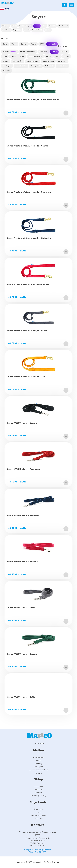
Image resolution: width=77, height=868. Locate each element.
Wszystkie (6, 26)
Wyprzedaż (17, 30)
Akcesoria (52, 26)
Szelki (44, 26)
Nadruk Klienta (37, 30)
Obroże (14, 26)
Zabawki (48, 30)
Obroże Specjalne (26, 26)
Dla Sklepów (6, 30)
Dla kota (27, 30)
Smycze (37, 26)
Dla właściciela (63, 26)
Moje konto (38, 802)
